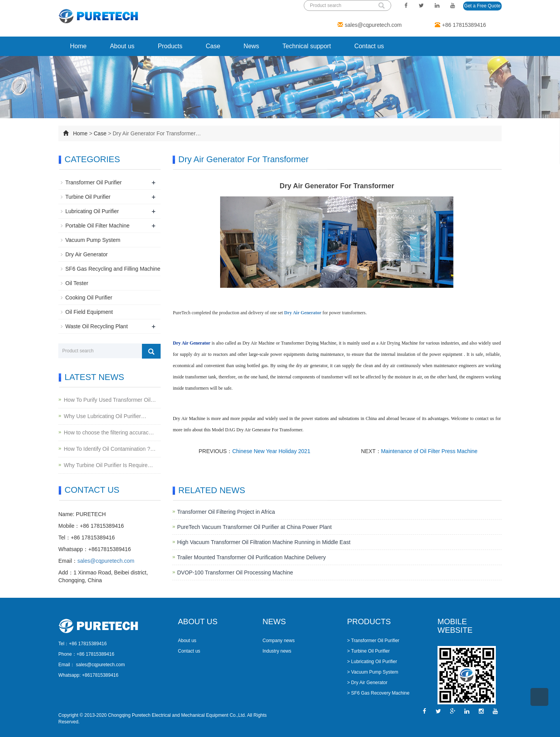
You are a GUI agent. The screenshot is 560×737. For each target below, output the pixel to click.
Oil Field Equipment (89, 312)
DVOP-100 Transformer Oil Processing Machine (235, 572)
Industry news (277, 651)
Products (170, 46)
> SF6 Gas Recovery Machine (378, 693)
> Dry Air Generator (367, 683)
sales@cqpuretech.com (374, 25)
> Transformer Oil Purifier (373, 641)
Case (213, 46)
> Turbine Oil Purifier (369, 651)
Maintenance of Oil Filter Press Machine (429, 451)
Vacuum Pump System (93, 240)
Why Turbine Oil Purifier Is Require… (108, 465)
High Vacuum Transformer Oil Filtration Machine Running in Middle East (264, 542)
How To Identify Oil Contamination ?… (110, 449)
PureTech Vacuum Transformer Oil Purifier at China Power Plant (255, 527)
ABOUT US (198, 621)
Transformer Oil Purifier (94, 182)
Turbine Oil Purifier (88, 197)
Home (78, 46)
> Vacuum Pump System (373, 672)
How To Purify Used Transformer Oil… (110, 400)
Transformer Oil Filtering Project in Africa (226, 512)
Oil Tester (77, 283)
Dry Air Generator (87, 254)
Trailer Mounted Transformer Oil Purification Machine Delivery (252, 557)
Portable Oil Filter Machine (97, 226)
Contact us (369, 46)
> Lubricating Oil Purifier (372, 662)
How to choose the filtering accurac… (109, 432)
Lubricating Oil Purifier (92, 211)
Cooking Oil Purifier (89, 298)
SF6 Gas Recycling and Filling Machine (113, 269)
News (251, 46)
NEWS (274, 621)
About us (122, 46)
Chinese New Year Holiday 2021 (271, 451)
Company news (279, 641)
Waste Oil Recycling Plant (97, 326)
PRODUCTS (369, 621)
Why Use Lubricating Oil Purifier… (105, 416)
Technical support (307, 46)
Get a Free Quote (482, 6)
